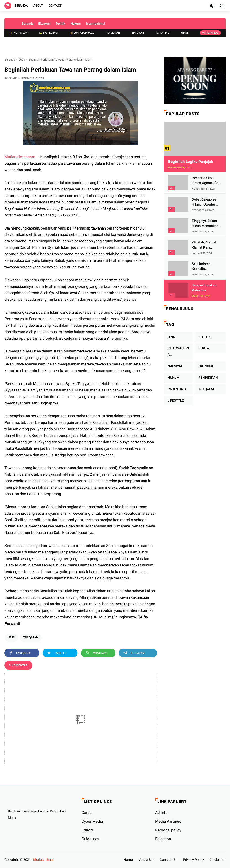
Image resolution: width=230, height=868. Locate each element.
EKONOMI (206, 366)
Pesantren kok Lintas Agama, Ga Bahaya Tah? (205, 181)
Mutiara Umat (43, 860)
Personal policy (168, 830)
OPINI (172, 337)
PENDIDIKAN (208, 378)
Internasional (96, 24)
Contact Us (168, 860)
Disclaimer (217, 860)
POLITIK (204, 337)
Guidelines (90, 839)
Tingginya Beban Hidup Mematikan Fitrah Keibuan (205, 224)
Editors (88, 830)
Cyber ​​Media (92, 821)
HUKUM (174, 378)
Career (87, 813)
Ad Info (161, 813)
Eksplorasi (49, 33)
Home (128, 860)
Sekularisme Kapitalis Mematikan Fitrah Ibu (205, 267)
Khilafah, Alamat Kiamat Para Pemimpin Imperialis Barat (204, 245)
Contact (55, 5)
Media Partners (168, 821)
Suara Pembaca (82, 33)
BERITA (204, 348)
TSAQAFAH (31, 637)
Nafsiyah (138, 33)
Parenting (163, 33)
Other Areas (210, 33)
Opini (185, 33)
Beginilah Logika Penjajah (191, 162)
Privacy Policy (194, 860)
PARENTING (177, 389)
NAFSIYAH (176, 366)
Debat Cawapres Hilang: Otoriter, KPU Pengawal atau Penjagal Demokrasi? (204, 202)
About (38, 5)
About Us (146, 860)
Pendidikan (113, 33)
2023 (22, 60)
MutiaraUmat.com (20, 157)
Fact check (18, 33)
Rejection (163, 839)
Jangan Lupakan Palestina (204, 288)
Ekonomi (44, 24)
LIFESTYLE (176, 400)
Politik (61, 24)
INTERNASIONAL (178, 351)
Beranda (21, 5)
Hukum (76, 24)
